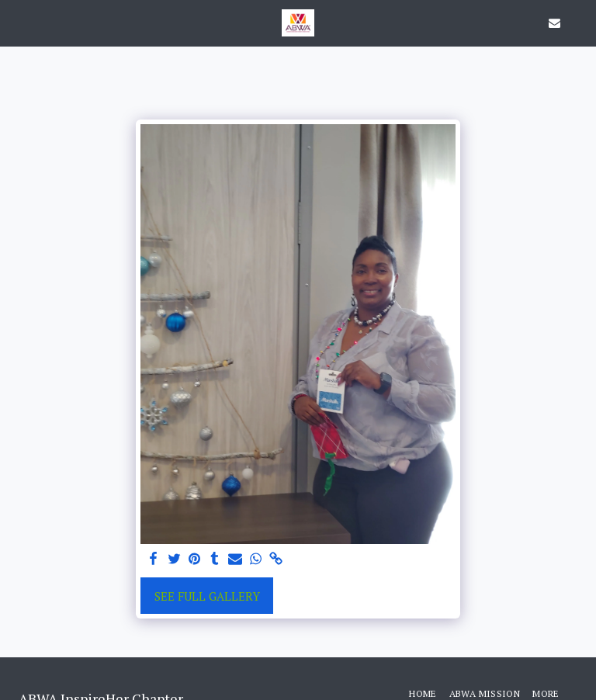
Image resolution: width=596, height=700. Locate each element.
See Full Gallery (207, 596)
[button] (17, 22)
